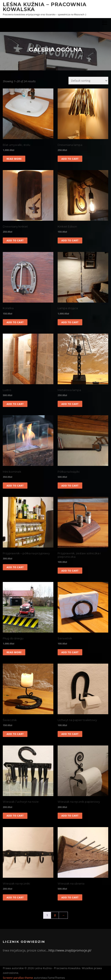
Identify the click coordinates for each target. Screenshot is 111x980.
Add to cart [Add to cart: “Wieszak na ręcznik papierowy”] (70, 816)
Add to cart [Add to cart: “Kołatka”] (15, 322)
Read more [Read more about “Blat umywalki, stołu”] (14, 159)
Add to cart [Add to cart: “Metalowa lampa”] (70, 404)
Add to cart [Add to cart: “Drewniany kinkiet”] (15, 240)
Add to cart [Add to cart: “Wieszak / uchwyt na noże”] (15, 816)
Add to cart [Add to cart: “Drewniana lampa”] (70, 159)
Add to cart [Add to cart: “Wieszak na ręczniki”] (15, 897)
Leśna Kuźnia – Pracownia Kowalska (45, 7)
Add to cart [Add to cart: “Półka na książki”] (70, 486)
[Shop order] (88, 81)
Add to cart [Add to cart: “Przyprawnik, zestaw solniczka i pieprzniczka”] (70, 571)
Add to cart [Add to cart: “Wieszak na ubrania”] (70, 897)
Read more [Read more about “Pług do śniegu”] (14, 652)
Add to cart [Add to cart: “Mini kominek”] (15, 486)
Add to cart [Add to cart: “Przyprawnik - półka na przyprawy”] (15, 567)
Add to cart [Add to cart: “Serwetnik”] (70, 652)
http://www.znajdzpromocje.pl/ (70, 950)
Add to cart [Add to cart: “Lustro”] (15, 404)
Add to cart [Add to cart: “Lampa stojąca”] (70, 322)
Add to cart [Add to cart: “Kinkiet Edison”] (70, 240)
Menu (105, 23)
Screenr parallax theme (18, 978)
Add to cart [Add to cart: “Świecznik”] (15, 734)
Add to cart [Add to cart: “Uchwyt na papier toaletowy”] (70, 734)
